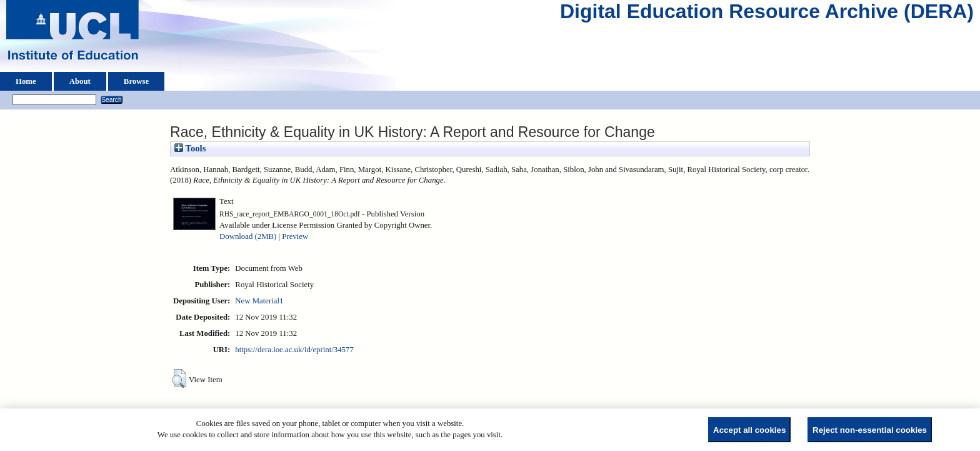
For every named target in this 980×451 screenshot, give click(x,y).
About (80, 81)
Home (26, 81)
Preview (295, 236)
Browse (136, 81)
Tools (190, 148)
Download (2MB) (248, 236)
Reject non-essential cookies (870, 430)
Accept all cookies (749, 430)
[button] (179, 378)
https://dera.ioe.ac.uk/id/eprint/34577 (294, 350)
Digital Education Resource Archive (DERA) (767, 14)
